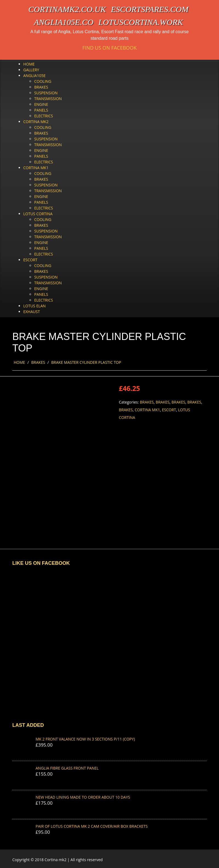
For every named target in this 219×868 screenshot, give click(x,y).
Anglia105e (34, 76)
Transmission (48, 99)
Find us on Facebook (109, 48)
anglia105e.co (64, 22)
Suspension (46, 93)
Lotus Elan (34, 306)
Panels (41, 110)
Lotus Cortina (38, 214)
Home (29, 64)
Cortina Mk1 (36, 168)
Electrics (44, 116)
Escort (30, 260)
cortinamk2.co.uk (67, 9)
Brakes (41, 87)
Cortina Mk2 (36, 122)
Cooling (43, 81)
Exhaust (32, 312)
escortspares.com (150, 9)
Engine (41, 104)
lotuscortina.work (141, 22)
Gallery (31, 70)
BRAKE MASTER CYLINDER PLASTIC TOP (86, 362)
